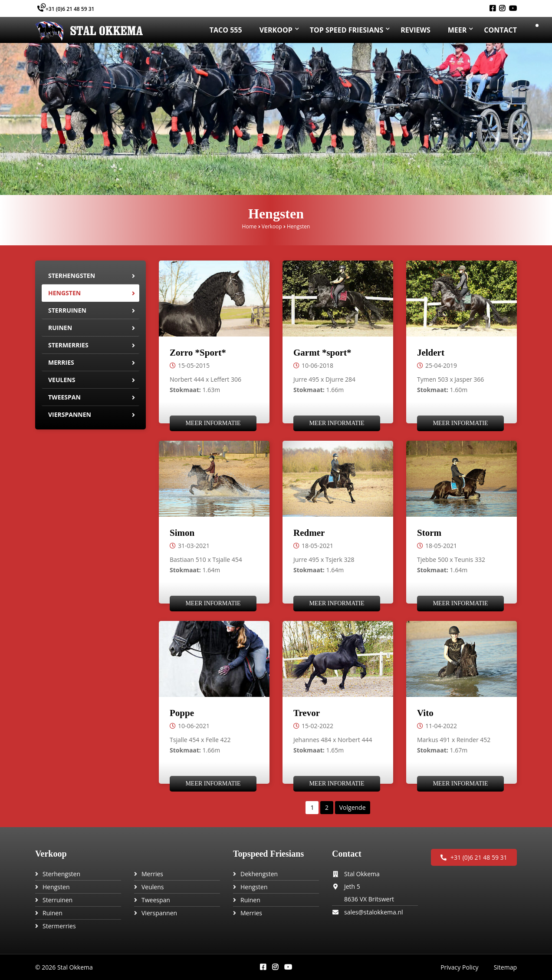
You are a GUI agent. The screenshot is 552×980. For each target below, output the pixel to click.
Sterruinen (67, 310)
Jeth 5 (352, 886)
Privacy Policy (459, 967)
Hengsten (64, 293)
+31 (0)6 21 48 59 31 (66, 9)
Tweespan (64, 397)
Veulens (62, 380)
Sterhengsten (72, 276)
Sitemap (505, 967)
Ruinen (60, 328)
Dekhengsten (259, 874)
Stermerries (68, 345)
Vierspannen (70, 414)
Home (250, 226)
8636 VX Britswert (369, 899)
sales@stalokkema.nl (374, 912)
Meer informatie (213, 423)
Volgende (353, 807)
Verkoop (272, 226)
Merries (61, 362)
